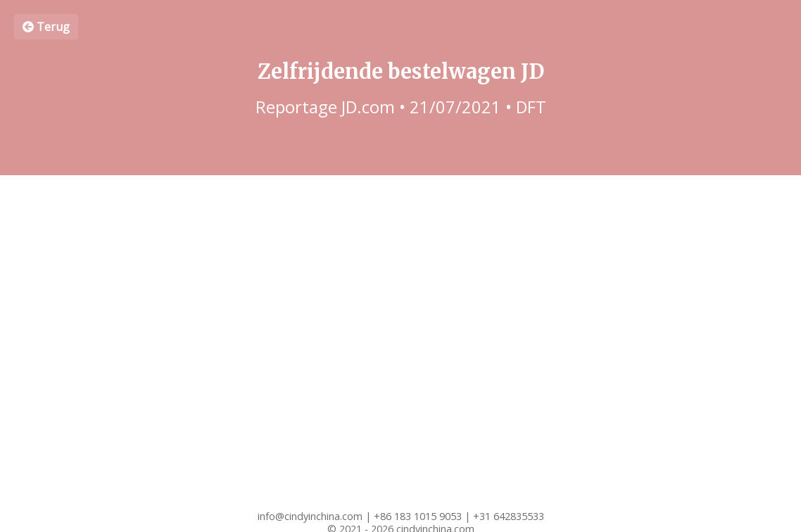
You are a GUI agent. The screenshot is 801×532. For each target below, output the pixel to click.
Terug (46, 27)
